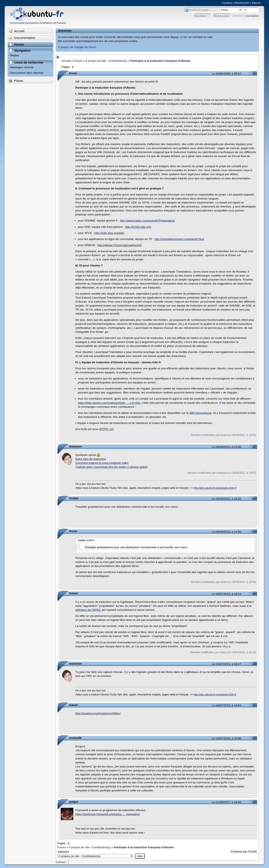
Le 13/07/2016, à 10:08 (227, 738)
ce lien (184, 37)
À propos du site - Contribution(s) (106, 61)
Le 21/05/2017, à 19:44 (227, 802)
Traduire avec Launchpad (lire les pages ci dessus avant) (112, 467)
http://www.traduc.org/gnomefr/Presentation (147, 221)
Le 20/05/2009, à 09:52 (227, 74)
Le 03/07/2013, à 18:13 (227, 594)
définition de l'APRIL (88, 610)
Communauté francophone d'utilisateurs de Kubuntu (38, 23)
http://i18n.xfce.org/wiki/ (109, 233)
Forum (78, 61)
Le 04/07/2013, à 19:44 (227, 705)
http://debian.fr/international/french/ (120, 245)
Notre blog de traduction (91, 459)
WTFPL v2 (106, 429)
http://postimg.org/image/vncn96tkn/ (98, 713)
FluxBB (252, 852)
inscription (253, 16)
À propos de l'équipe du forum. (77, 47)
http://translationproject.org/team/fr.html (179, 239)
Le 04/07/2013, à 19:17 (227, 664)
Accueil (66, 61)
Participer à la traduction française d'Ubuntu (161, 61)
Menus (256, 3)
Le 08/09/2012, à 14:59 (227, 532)
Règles (15, 55)
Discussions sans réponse (27, 73)
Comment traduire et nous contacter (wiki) (102, 463)
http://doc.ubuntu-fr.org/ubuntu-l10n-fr (215, 488)
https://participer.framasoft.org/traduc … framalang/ (108, 814)
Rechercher (242, 3)
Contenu (227, 3)
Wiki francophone (200, 413)
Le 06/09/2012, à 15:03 (227, 499)
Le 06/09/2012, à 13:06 (227, 447)
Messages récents (22, 67)
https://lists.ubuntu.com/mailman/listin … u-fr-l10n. (110, 403)
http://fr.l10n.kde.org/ (138, 227)
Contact (61, 862)
